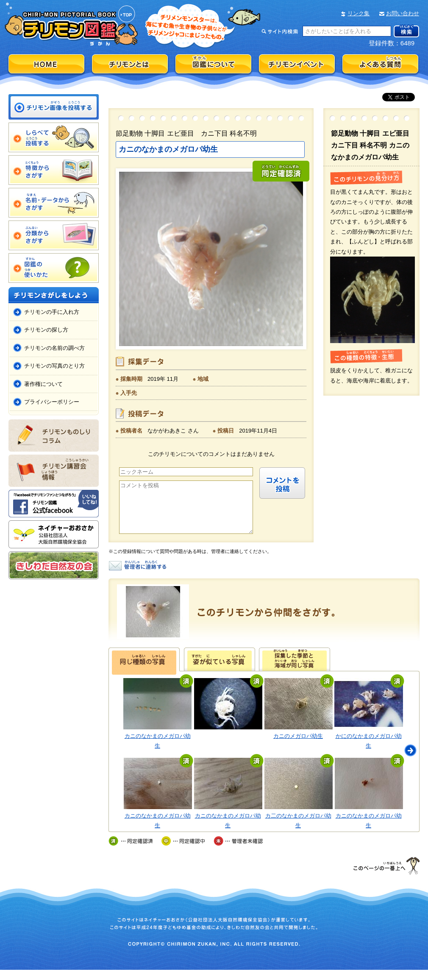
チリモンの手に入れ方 (52, 312)
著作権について (43, 384)
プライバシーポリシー (52, 402)
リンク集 (359, 13)
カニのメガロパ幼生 (298, 746)
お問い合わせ (403, 13)
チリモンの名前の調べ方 (54, 348)
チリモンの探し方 (46, 330)
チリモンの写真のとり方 (54, 366)
